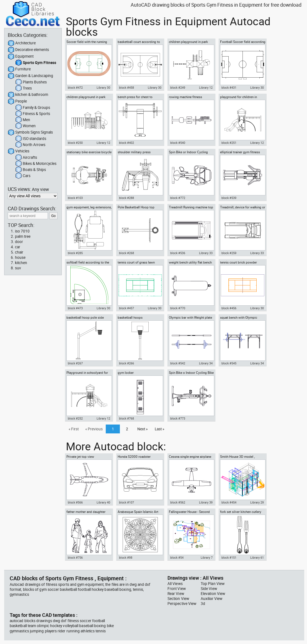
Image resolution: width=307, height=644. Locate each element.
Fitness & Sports (33, 114)
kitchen (21, 263)
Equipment (21, 57)
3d (203, 604)
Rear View (176, 594)
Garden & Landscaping (30, 76)
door (19, 242)
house (20, 257)
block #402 (127, 143)
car (18, 247)
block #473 (75, 308)
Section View (178, 599)
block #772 (178, 198)
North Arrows (30, 145)
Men (23, 120)
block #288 (127, 198)
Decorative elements (28, 50)
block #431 (229, 88)
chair (19, 252)
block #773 (178, 418)
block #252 (75, 418)
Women (25, 126)
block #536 (178, 253)
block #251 (229, 143)
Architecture (22, 43)
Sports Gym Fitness (36, 63)
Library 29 (257, 502)
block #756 (75, 558)
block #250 (75, 143)
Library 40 (103, 502)
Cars (23, 176)
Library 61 (257, 558)
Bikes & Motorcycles (36, 164)
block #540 (178, 143)
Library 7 (207, 558)
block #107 (127, 502)
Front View (177, 589)
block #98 (126, 558)
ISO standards (31, 139)
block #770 (178, 308)
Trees (24, 88)
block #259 (229, 253)
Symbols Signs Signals (30, 132)
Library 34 (206, 363)
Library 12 (206, 88)
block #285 (75, 253)
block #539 (229, 198)
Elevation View (213, 594)
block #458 (127, 88)
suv (18, 268)
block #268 (127, 253)
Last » (159, 429)
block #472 (75, 88)
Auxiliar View (211, 599)
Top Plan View (213, 584)
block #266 (127, 363)
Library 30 (103, 88)
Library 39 (206, 502)
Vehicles (19, 151)
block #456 (229, 308)
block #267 (75, 363)
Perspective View (182, 604)
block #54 (177, 558)
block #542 (178, 363)
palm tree (23, 236)
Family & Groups (33, 108)
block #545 (229, 363)
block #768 (127, 418)
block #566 (75, 502)
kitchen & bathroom (28, 95)
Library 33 (206, 253)
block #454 (229, 502)
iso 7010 (22, 231)
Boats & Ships (31, 170)
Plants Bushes (31, 82)
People (17, 101)
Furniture (19, 69)
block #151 (229, 558)
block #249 (178, 88)
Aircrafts (26, 158)
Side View (209, 589)
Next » (142, 429)
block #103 (75, 198)
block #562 (178, 502)
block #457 (127, 308)
